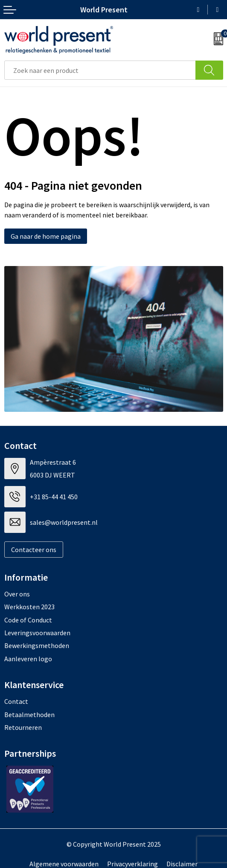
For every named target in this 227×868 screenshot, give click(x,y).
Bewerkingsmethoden (37, 645)
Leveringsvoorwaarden (37, 633)
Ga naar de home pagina (46, 236)
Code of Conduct (28, 620)
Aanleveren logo (28, 659)
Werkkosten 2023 (29, 607)
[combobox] (100, 70)
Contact (16, 701)
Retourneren (23, 727)
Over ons (17, 594)
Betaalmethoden (29, 715)
